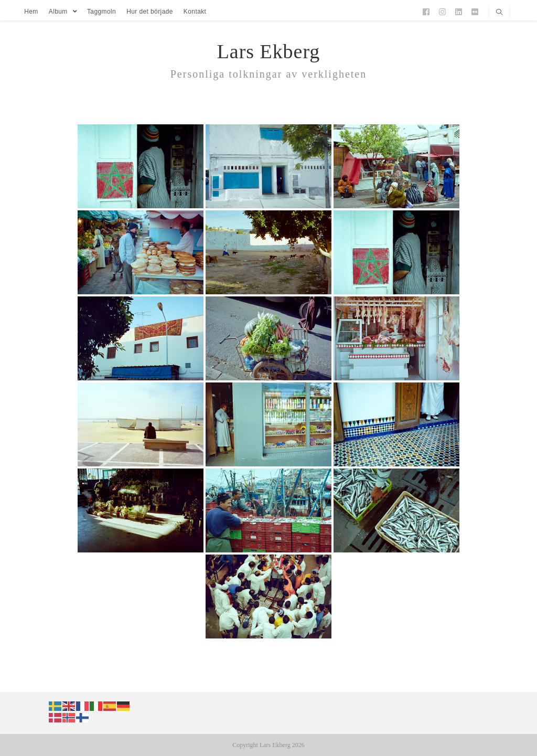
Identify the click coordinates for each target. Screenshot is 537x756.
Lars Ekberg (268, 51)
